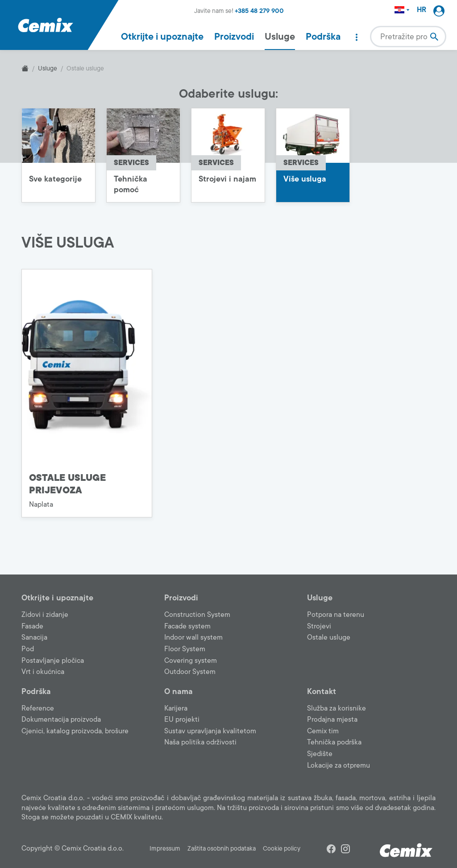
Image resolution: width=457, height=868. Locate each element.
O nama (179, 691)
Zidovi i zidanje (45, 615)
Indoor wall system (193, 637)
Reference (38, 708)
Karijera (176, 708)
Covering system (191, 661)
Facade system (187, 626)
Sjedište (320, 754)
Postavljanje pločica (53, 661)
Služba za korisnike (337, 708)
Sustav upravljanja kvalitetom (210, 731)
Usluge (280, 37)
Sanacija (34, 637)
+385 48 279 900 (259, 11)
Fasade (32, 626)
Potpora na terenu (336, 615)
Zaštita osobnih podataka (222, 849)
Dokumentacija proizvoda (61, 719)
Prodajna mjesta (332, 719)
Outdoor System (190, 672)
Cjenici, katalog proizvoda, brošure (75, 731)
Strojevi (319, 626)
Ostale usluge (329, 637)
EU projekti (182, 719)
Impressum (165, 849)
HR (422, 10)
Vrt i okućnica (43, 672)
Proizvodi (234, 37)
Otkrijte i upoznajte (162, 37)
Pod (28, 649)
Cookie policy (282, 849)
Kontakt (322, 691)
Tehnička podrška (334, 742)
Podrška (323, 37)
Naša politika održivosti (200, 742)
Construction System (197, 615)
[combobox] (408, 37)
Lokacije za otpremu (339, 765)
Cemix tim (323, 731)
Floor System (185, 649)
